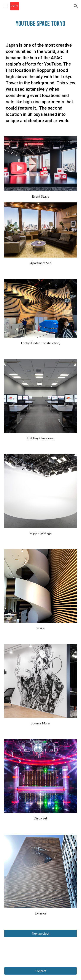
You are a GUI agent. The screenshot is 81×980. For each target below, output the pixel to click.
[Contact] (41, 971)
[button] (5, 6)
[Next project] (41, 933)
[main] (41, 24)
